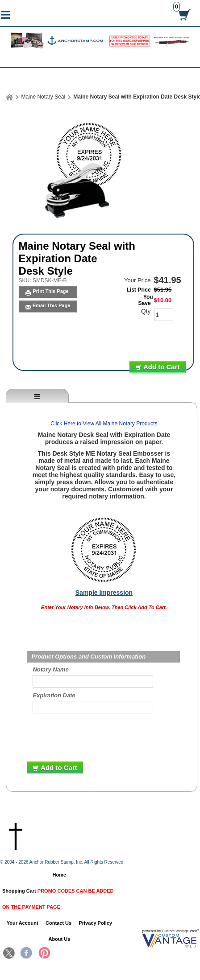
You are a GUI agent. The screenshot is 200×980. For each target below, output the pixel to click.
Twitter (9, 954)
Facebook (26, 954)
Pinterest (44, 954)
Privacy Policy (95, 923)
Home (60, 875)
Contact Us (58, 923)
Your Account (23, 923)
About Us (59, 939)
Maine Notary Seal (43, 97)
